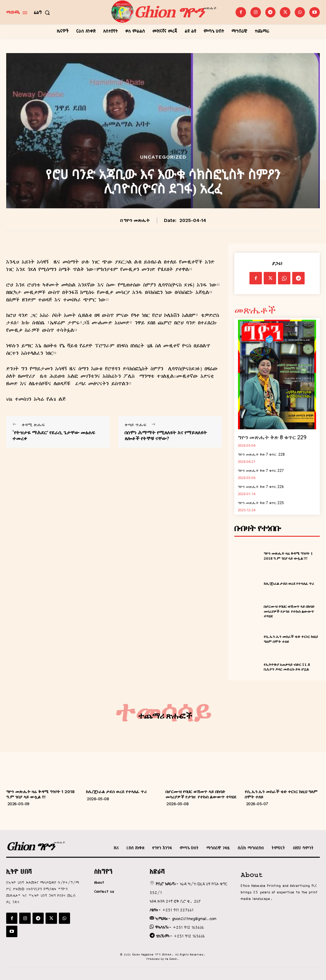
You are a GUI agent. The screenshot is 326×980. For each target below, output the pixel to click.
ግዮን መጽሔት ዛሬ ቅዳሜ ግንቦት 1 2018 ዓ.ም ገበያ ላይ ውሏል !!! (288, 556)
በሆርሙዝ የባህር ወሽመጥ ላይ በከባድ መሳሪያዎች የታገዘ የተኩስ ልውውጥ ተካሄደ (289, 611)
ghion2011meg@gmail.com (194, 919)
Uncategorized (163, 157)
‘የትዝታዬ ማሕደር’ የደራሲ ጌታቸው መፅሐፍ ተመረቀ (54, 436)
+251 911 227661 (178, 910)
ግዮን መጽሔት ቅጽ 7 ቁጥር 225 (261, 503)
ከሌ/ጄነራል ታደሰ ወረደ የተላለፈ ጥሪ (289, 583)
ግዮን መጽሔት (137, 220)
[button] (43, 12)
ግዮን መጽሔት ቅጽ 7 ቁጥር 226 (261, 487)
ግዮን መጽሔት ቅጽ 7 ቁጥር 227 (261, 471)
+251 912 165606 (188, 927)
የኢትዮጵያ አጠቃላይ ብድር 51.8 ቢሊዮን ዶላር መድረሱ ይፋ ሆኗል (287, 667)
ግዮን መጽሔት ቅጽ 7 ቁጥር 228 (261, 454)
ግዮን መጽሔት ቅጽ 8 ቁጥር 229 (272, 437)
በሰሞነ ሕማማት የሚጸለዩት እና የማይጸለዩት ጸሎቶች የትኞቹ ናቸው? (166, 436)
